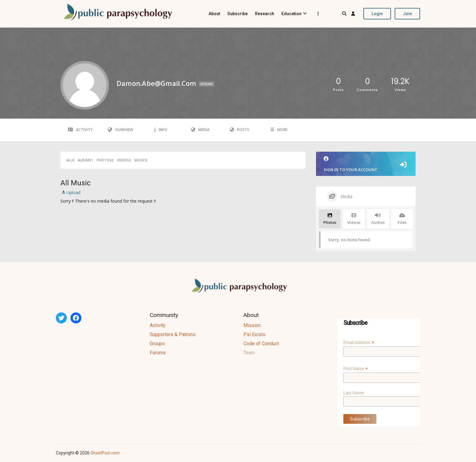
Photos (105, 160)
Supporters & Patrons (173, 334)
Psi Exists (254, 334)
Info (161, 130)
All (70, 160)
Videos (124, 160)
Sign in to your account (366, 164)
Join (407, 14)
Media (200, 130)
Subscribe (238, 14)
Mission (252, 325)
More (279, 130)
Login (377, 14)
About (214, 14)
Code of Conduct (261, 344)
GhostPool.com (105, 453)
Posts (240, 130)
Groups (157, 344)
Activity (80, 130)
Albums (85, 160)
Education (291, 14)
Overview (121, 130)
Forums (158, 353)
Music (141, 160)
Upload (70, 192)
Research (265, 14)
